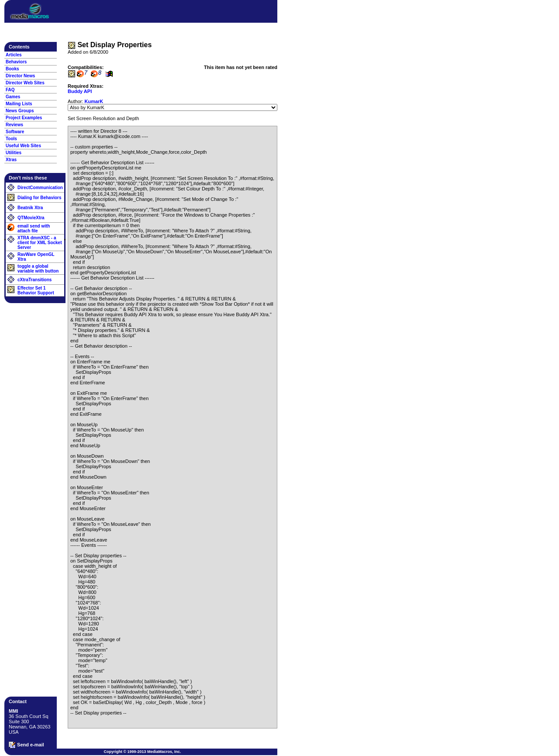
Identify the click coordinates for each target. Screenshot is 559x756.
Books (12, 69)
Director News (20, 76)
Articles (14, 55)
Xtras (11, 160)
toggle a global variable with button (38, 269)
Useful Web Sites (23, 146)
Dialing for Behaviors (40, 198)
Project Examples (24, 118)
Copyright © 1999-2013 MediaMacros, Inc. (142, 752)
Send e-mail (26, 745)
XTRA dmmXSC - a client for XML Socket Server (40, 243)
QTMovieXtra (31, 218)
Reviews (14, 125)
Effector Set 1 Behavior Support (36, 290)
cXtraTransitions (35, 280)
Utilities (14, 153)
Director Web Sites (25, 83)
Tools (11, 139)
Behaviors (16, 62)
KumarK (94, 101)
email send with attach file (34, 228)
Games (13, 97)
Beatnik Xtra (30, 208)
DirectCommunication (40, 188)
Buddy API (80, 91)
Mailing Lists (19, 104)
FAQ (10, 90)
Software (15, 132)
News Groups (20, 111)
